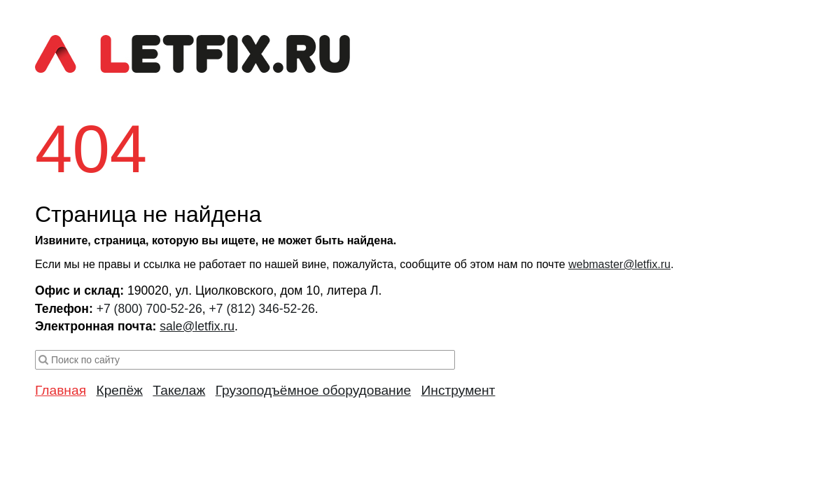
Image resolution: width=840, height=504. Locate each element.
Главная (61, 390)
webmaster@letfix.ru (619, 264)
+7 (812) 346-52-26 (262, 309)
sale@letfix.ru (197, 326)
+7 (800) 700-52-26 (149, 309)
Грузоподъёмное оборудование (313, 390)
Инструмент (458, 390)
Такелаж (179, 390)
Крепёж (119, 390)
